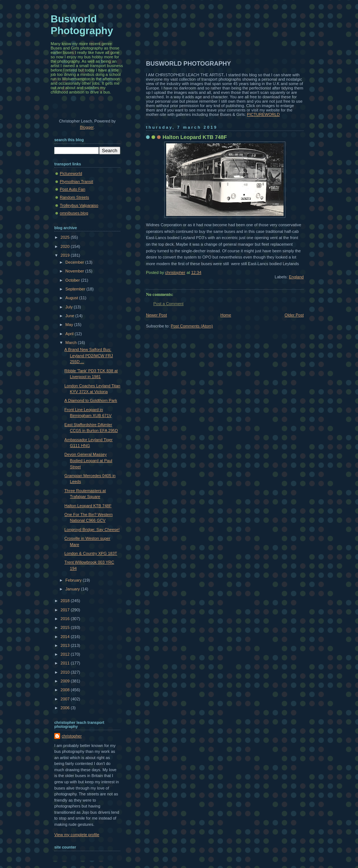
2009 (66, 681)
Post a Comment (168, 304)
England (296, 277)
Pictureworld (71, 173)
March (72, 343)
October (73, 280)
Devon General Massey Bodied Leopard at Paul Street (88, 460)
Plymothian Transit (76, 182)
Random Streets (74, 197)
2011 (66, 663)
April (70, 334)
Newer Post (156, 315)
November (75, 271)
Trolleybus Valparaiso (79, 205)
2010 (66, 672)
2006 (66, 708)
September (76, 289)
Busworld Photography (82, 25)
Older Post (294, 315)
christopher (72, 736)
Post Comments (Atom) (192, 326)
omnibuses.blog (74, 213)
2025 (66, 237)
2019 (66, 255)
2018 (66, 601)
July (70, 307)
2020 (66, 246)
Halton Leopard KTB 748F (88, 506)
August (72, 298)
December (75, 262)
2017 (66, 610)
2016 (66, 619)
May (70, 325)
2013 (66, 645)
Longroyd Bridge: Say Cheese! (92, 530)
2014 (66, 637)
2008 (66, 690)
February (74, 580)
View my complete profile (77, 835)
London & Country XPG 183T (91, 553)
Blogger (87, 127)
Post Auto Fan (72, 189)
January (73, 589)
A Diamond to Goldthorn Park (91, 400)
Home (226, 315)
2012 (66, 654)
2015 (66, 627)
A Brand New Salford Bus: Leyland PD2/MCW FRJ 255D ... (89, 356)
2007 (66, 699)
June (70, 316)
